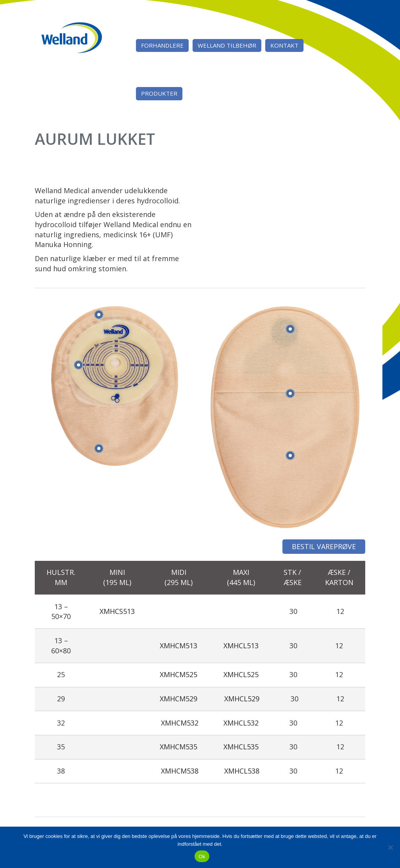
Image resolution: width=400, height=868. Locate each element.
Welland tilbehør (227, 45)
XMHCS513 (117, 611)
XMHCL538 (242, 771)
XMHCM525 (179, 674)
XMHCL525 (241, 674)
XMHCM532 (180, 723)
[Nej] (390, 847)
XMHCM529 (179, 699)
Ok (202, 856)
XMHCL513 (241, 646)
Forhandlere (162, 45)
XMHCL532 (241, 723)
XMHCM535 (179, 747)
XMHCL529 (242, 699)
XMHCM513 (179, 646)
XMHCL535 (241, 747)
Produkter (159, 93)
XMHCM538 (180, 771)
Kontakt (284, 45)
